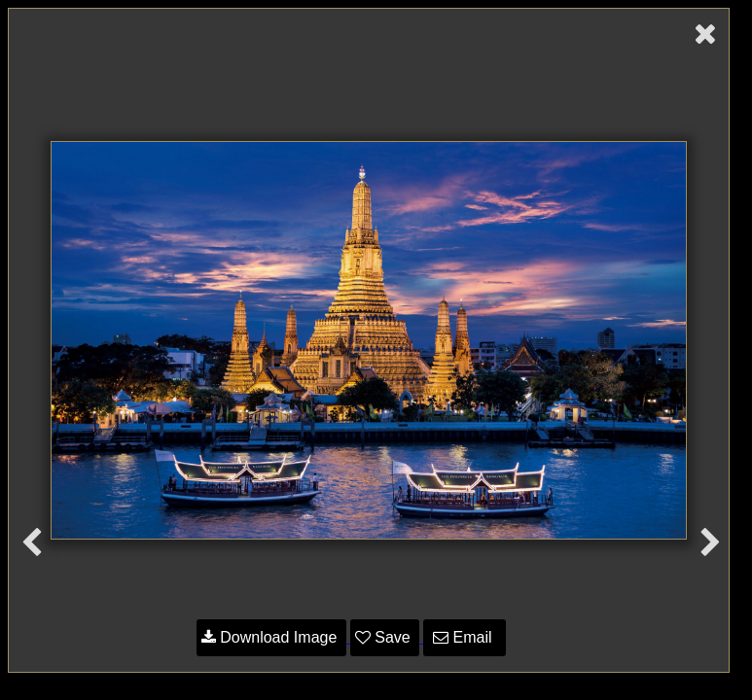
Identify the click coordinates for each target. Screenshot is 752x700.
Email (465, 637)
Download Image (271, 637)
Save (385, 637)
